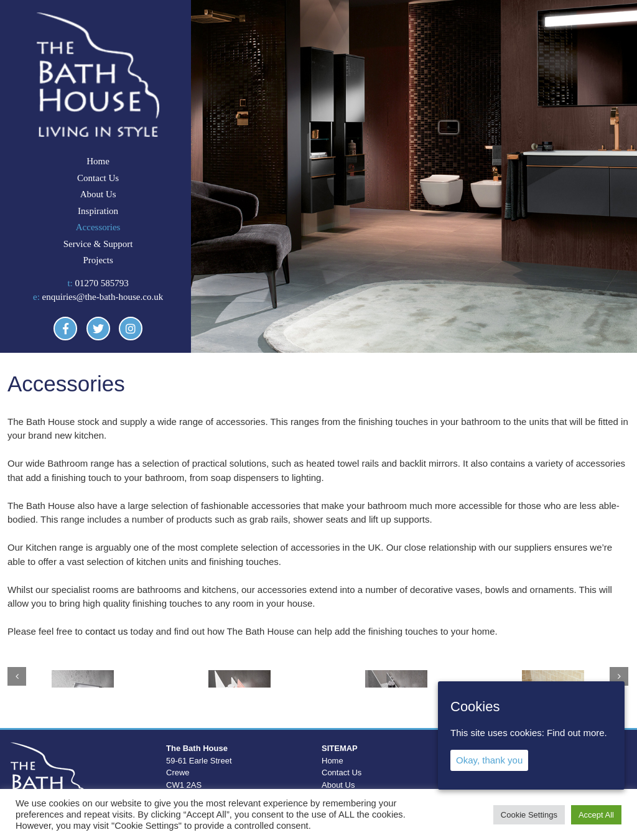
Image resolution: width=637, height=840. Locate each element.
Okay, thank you (489, 760)
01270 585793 (102, 283)
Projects (98, 260)
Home (98, 161)
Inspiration (98, 211)
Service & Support (98, 244)
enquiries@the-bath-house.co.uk (103, 297)
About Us (98, 194)
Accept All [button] (596, 815)
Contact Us (98, 178)
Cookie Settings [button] (529, 815)
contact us (106, 631)
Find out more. (577, 733)
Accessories (98, 227)
